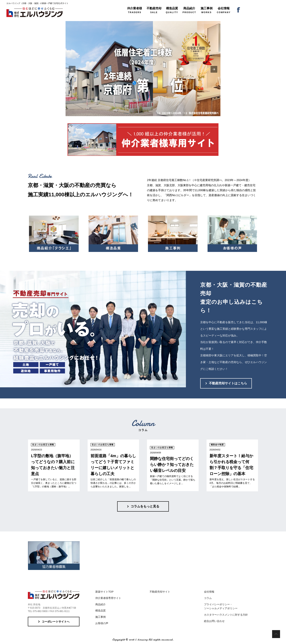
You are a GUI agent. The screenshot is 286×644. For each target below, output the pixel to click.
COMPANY (224, 10)
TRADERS (135, 10)
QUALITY (172, 10)
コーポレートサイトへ (56, 622)
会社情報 (209, 592)
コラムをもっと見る (145, 506)
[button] (72, 69)
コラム (208, 598)
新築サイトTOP (104, 592)
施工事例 (100, 617)
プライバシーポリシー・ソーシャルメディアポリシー (221, 606)
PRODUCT (189, 10)
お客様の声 (102, 623)
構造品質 (100, 611)
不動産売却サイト (160, 592)
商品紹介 (100, 604)
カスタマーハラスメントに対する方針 (226, 615)
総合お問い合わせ (214, 621)
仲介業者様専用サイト (108, 598)
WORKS (207, 10)
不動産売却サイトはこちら (228, 383)
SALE (154, 10)
